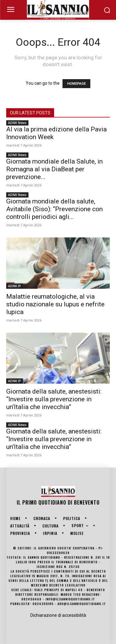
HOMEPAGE (76, 84)
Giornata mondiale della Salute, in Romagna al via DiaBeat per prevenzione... (54, 169)
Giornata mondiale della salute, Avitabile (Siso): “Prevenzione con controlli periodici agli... (54, 209)
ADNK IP (15, 286)
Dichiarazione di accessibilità (58, 615)
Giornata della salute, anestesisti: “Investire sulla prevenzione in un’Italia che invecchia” (54, 399)
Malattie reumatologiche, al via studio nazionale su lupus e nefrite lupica (55, 304)
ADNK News (17, 123)
